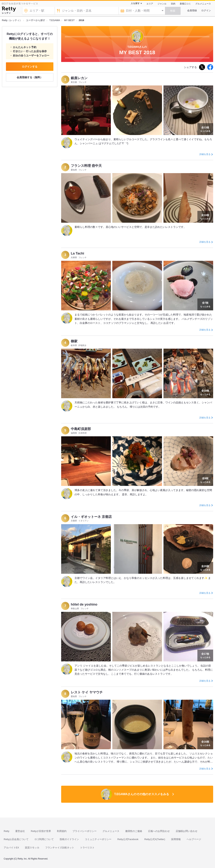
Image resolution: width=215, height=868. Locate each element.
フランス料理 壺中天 (86, 166)
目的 (173, 4)
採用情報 (176, 839)
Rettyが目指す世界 (41, 831)
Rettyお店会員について (16, 839)
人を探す (135, 3)
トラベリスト (87, 848)
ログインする (30, 67)
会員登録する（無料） (30, 77)
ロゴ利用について (44, 839)
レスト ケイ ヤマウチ (87, 692)
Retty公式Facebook (128, 839)
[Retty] (9, 10)
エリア (150, 4)
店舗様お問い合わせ (187, 831)
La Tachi (77, 253)
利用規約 (62, 831)
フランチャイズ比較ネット (60, 848)
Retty (6, 831)
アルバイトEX (11, 848)
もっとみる (205, 129)
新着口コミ (185, 4)
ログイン (206, 10)
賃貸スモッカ (32, 848)
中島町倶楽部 (81, 429)
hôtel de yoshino (84, 604)
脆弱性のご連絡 (134, 831)
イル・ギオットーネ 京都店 (91, 517)
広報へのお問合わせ (159, 831)
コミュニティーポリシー (98, 839)
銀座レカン (79, 78)
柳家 (74, 341)
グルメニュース (203, 4)
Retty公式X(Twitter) (155, 839)
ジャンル (162, 4)
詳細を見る (205, 154)
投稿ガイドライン (69, 839)
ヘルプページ (194, 839)
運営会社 (20, 831)
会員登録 (192, 10)
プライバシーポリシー (85, 831)
